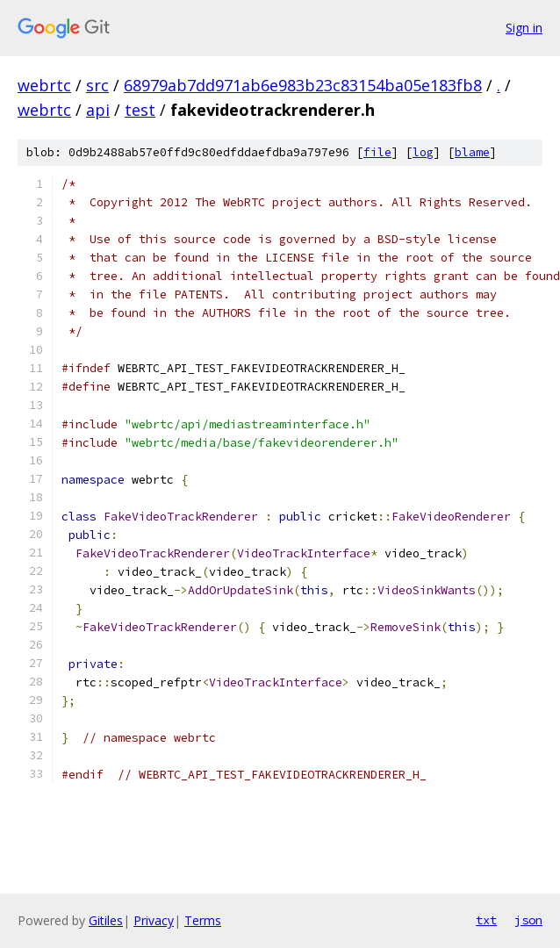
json (528, 920)
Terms (203, 920)
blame (472, 152)
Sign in (524, 28)
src (97, 85)
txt (486, 920)
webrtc (44, 85)
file (377, 152)
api (98, 110)
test (140, 110)
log (423, 152)
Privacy (154, 920)
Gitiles (106, 920)
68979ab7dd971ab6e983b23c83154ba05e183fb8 (303, 85)
